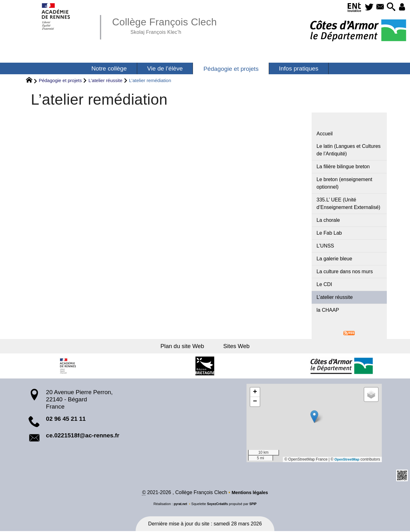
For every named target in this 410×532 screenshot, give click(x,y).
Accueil (325, 134)
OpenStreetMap (346, 460)
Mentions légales (250, 493)
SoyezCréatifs (218, 505)
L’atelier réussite (105, 80)
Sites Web (234, 346)
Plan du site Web (185, 346)
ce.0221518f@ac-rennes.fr (83, 436)
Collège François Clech (170, 25)
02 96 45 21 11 (66, 419)
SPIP (255, 505)
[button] (388, 7)
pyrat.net (179, 505)
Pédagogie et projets (60, 80)
